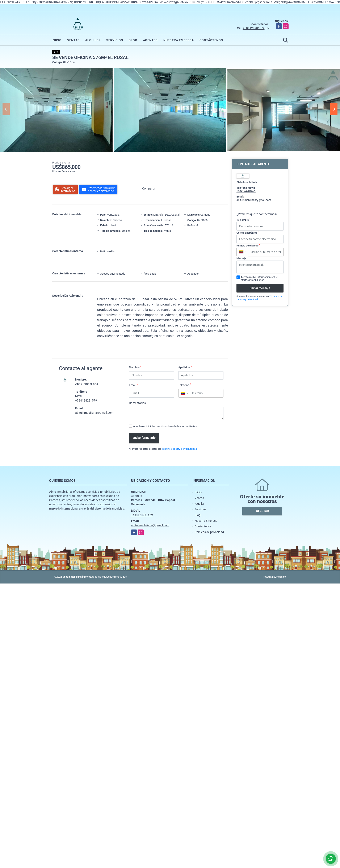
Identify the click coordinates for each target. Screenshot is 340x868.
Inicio (57, 40)
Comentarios (137, 403)
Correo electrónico (247, 233)
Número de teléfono (248, 246)
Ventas (73, 40)
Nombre (135, 367)
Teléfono (185, 385)
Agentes (150, 40)
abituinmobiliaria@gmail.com (94, 413)
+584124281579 (254, 28)
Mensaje (242, 258)
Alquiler (93, 40)
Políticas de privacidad (209, 532)
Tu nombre (243, 220)
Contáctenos (211, 40)
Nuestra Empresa (179, 40)
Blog (133, 40)
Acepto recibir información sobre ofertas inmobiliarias (165, 426)
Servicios (115, 40)
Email (133, 385)
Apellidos (185, 367)
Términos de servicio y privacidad (179, 449)
